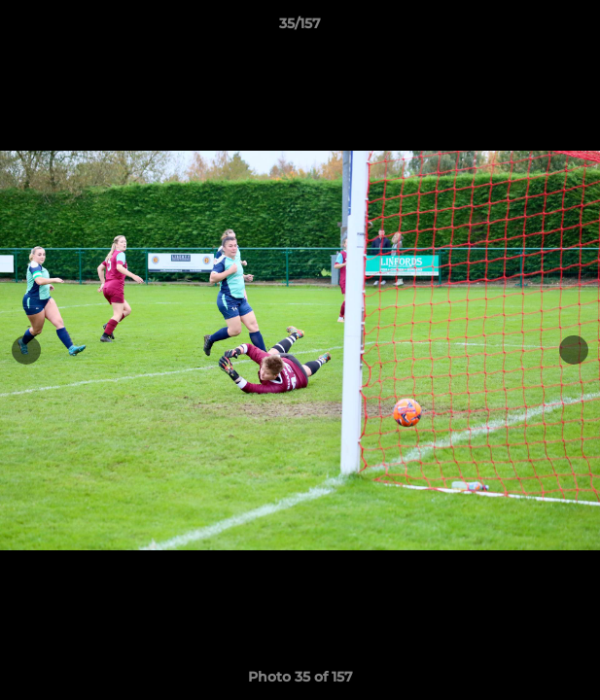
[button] (577, 28)
